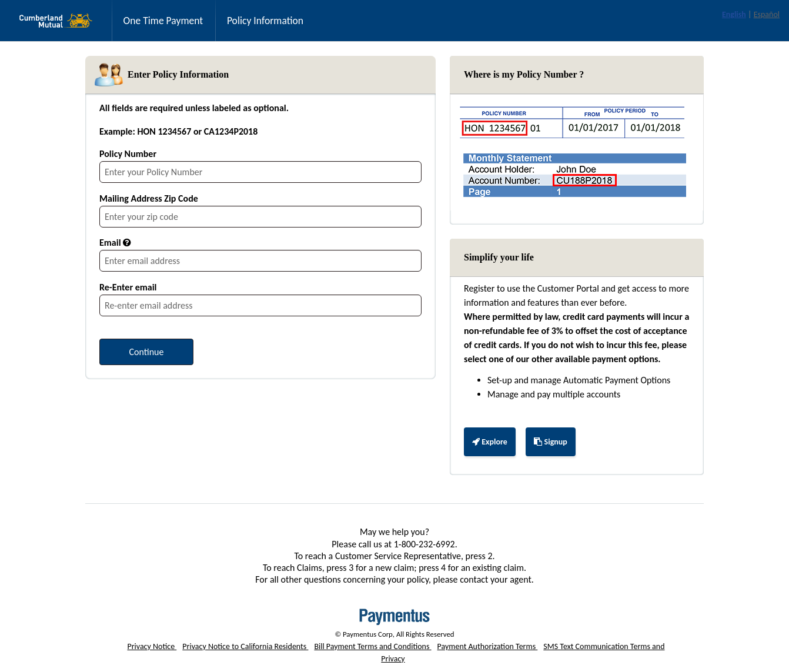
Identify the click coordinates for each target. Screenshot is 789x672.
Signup (550, 442)
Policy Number (128, 154)
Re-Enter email (128, 287)
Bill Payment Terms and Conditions (372, 646)
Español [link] (767, 14)
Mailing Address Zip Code (149, 198)
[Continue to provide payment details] (146, 352)
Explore (494, 446)
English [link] (734, 14)
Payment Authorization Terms (488, 646)
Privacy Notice (152, 646)
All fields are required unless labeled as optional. (194, 108)
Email (110, 243)
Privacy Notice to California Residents (245, 646)
